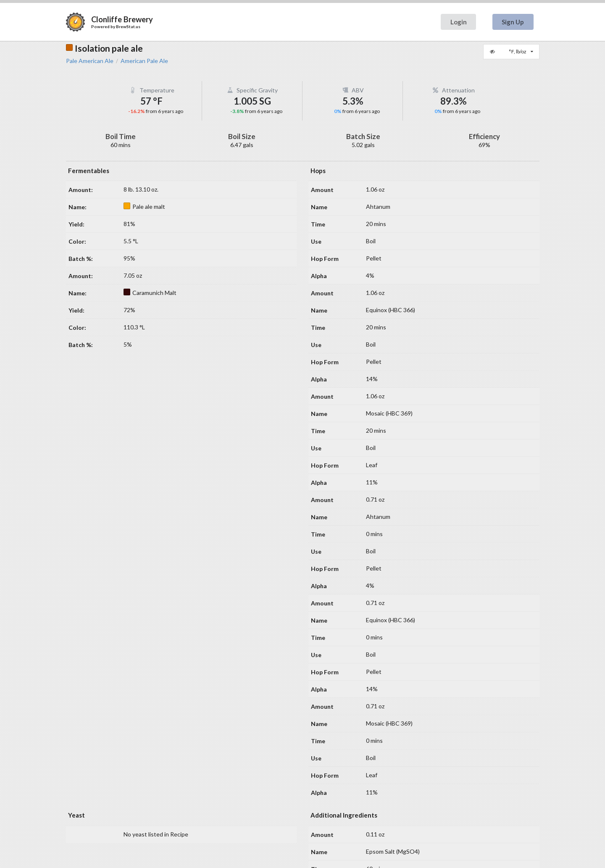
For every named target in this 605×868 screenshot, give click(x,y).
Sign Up (513, 22)
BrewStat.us (128, 26)
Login (459, 22)
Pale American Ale (90, 61)
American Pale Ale (144, 61)
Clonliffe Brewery (122, 19)
